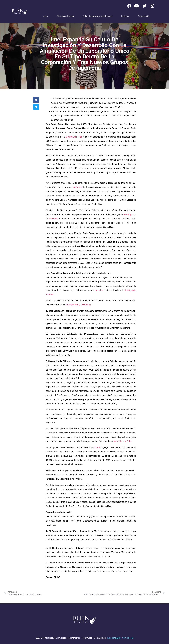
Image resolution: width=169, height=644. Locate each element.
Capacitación (144, 16)
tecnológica (129, 214)
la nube (99, 290)
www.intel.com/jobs (122, 441)
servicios (53, 219)
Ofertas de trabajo (65, 16)
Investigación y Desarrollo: (78, 305)
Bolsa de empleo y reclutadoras (97, 16)
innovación (77, 187)
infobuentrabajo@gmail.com (120, 638)
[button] (36, 100)
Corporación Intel (74, 137)
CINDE (98, 447)
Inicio (45, 16)
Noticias (125, 16)
